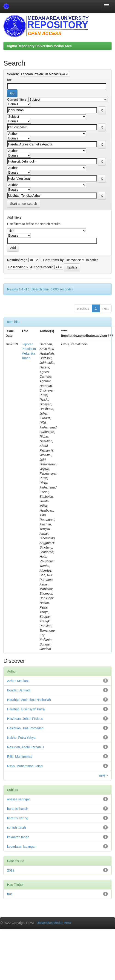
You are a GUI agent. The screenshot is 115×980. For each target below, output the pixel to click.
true (10, 894)
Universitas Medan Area (54, 923)
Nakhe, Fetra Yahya (21, 738)
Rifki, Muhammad (20, 757)
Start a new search (24, 204)
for (9, 80)
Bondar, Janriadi (19, 690)
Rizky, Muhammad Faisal (25, 766)
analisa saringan (19, 799)
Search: (13, 74)
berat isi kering (18, 818)
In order (92, 260)
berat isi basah (18, 809)
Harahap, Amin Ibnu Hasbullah (29, 700)
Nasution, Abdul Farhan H (26, 747)
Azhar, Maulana (18, 681)
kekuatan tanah (18, 837)
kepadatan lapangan (22, 847)
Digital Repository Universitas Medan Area (39, 46)
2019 (11, 870)
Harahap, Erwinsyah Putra (26, 709)
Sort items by (53, 260)
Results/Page (17, 260)
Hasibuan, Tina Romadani (26, 728)
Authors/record (42, 267)
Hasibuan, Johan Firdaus (25, 719)
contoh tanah (16, 828)
